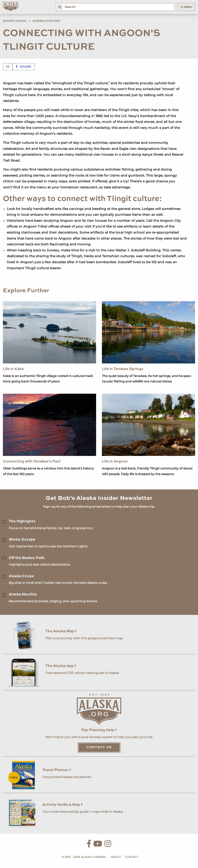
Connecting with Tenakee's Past (32, 461)
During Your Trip (46, 21)
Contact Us (99, 747)
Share (24, 67)
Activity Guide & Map (63, 805)
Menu (186, 7)
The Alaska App (61, 666)
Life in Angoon (115, 461)
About (116, 857)
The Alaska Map (61, 631)
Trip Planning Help (99, 730)
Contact (131, 857)
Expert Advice (15, 21)
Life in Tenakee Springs (123, 369)
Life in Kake (13, 369)
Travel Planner (57, 770)
